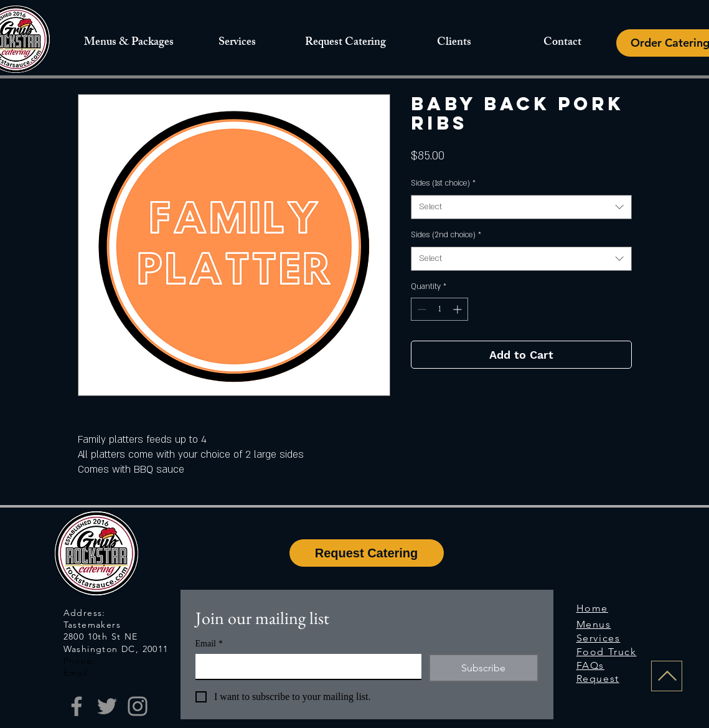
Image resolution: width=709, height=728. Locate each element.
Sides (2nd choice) (446, 235)
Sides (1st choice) (443, 183)
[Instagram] (138, 706)
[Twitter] (107, 706)
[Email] (305, 666)
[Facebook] (77, 706)
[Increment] (458, 309)
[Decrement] (420, 309)
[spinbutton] (439, 309)
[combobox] (521, 207)
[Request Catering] (367, 553)
